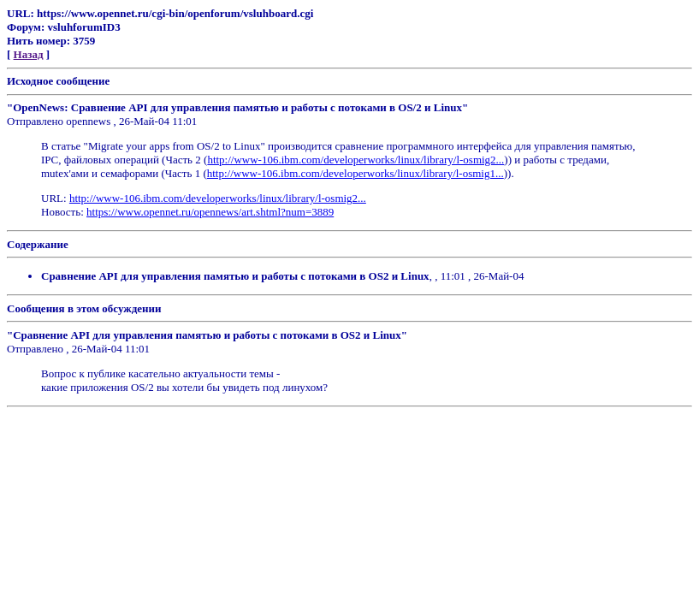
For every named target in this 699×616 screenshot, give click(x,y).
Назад (29, 54)
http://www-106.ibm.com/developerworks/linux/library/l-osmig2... (355, 160)
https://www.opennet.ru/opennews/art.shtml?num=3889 (210, 212)
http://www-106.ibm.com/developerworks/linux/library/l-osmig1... (355, 173)
